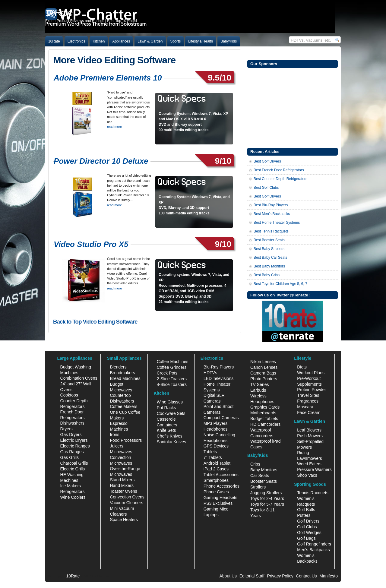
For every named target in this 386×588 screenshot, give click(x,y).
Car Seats (260, 476)
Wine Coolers (73, 497)
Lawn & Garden (150, 41)
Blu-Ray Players (219, 367)
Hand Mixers (122, 485)
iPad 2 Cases (216, 469)
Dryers (66, 429)
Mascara (305, 407)
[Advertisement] (293, 107)
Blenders (118, 367)
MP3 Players (215, 423)
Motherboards (263, 413)
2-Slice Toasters (172, 379)
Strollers (258, 487)
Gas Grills (70, 457)
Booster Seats (264, 481)
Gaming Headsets (220, 498)
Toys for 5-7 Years (267, 504)
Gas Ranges (72, 452)
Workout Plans (311, 373)
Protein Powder (312, 390)
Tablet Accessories (221, 475)
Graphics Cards (265, 407)
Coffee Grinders (172, 367)
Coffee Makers (123, 406)
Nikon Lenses (263, 362)
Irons (114, 435)
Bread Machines (125, 378)
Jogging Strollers (266, 493)
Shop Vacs (307, 475)
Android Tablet (217, 463)
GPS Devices (216, 446)
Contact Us (306, 576)
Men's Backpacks (313, 550)
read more (114, 127)
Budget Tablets (264, 419)
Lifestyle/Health (201, 41)
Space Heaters (124, 520)
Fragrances (308, 401)
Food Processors (126, 440)
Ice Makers (71, 486)
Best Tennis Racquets (271, 231)
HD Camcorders (265, 424)
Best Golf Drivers (267, 161)
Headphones (215, 429)
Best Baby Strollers (269, 249)
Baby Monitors (264, 470)
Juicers (116, 446)
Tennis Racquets (313, 493)
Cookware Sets (171, 413)
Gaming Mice (216, 509)
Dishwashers (72, 423)
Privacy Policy (280, 576)
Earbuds (258, 390)
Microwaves (121, 452)
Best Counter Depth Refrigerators (280, 179)
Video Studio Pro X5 (91, 244)
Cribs (255, 464)
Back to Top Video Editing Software (95, 322)
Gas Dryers (71, 435)
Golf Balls (306, 510)
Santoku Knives (171, 442)
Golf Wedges (309, 533)
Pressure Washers (314, 469)
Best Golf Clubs (266, 188)
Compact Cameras (221, 418)
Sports (176, 41)
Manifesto (329, 576)
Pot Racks (166, 408)
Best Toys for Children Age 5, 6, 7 (280, 284)
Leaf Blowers (309, 430)
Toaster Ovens (123, 491)
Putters (304, 515)
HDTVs (210, 373)
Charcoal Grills (74, 463)
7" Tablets (213, 457)
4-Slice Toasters (172, 384)
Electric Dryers (74, 440)
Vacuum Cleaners (126, 503)
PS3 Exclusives (218, 503)
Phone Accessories (221, 486)
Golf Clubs (307, 527)
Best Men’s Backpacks (272, 214)
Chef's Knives (170, 436)
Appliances (121, 41)
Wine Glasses (170, 402)
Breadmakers (122, 373)
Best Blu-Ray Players (271, 205)
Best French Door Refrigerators (279, 170)
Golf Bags (306, 538)
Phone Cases (216, 492)
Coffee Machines (173, 362)
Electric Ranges (75, 446)
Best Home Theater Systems (277, 223)
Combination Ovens (79, 378)
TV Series (259, 384)
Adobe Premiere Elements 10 (108, 78)
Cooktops (69, 395)
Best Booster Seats (269, 240)
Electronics (76, 41)
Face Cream (309, 413)
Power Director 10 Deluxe (101, 161)
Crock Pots (167, 373)
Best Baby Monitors (269, 266)
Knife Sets (166, 430)
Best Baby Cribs (267, 275)
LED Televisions (218, 378)
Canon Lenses (264, 367)
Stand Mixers (122, 480)
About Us (228, 576)
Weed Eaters (309, 464)
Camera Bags (263, 373)
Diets (302, 367)
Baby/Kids (229, 41)
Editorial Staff (252, 576)
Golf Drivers (308, 521)
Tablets (210, 452)
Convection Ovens (127, 497)
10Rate (54, 41)
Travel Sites (308, 395)
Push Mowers (310, 436)
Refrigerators (73, 492)
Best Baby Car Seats (270, 258)
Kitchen (99, 41)
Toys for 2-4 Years (267, 498)
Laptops (211, 515)
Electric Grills (73, 469)
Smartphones (216, 480)
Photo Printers (264, 379)
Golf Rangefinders (314, 544)
